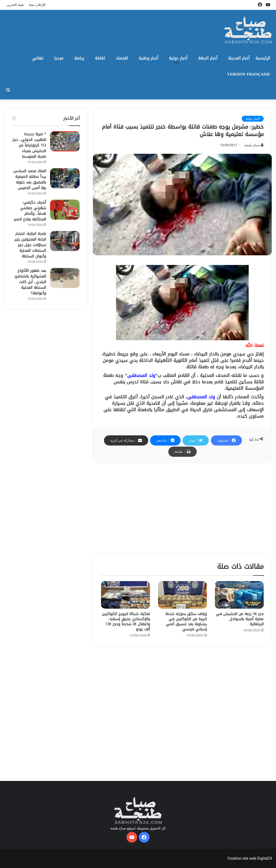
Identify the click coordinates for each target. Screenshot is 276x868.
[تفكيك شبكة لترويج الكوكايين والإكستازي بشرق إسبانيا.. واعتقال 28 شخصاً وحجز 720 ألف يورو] (125, 595)
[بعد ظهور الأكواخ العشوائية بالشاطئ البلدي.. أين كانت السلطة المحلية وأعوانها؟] (65, 278)
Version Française (249, 74)
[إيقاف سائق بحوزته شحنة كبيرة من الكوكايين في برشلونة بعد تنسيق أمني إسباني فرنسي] (182, 595)
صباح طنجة (252, 145)
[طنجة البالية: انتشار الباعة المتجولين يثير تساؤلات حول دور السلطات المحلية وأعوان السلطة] (65, 241)
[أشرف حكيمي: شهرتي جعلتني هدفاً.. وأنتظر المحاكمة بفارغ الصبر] (65, 210)
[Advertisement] (182, 508)
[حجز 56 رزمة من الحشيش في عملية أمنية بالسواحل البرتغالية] (239, 595)
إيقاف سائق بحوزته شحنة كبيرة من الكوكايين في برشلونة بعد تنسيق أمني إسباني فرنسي (186, 622)
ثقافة (100, 58)
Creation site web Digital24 (250, 858)
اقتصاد (122, 58)
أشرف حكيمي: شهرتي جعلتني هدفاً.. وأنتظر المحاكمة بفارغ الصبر (30, 211)
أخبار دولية (178, 58)
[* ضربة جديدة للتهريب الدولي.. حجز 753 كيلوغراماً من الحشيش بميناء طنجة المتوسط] (65, 141)
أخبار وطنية (148, 58)
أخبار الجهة (208, 58)
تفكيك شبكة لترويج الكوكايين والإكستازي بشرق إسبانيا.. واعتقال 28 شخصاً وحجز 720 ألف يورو (126, 622)
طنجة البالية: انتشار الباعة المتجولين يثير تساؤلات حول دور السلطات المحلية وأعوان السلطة (30, 245)
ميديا (59, 58)
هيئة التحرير (15, 5)
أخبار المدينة (239, 58)
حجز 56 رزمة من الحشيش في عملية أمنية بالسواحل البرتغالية (240, 619)
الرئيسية (263, 58)
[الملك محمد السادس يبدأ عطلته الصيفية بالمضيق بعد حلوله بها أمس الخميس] (65, 178)
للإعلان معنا (37, 5)
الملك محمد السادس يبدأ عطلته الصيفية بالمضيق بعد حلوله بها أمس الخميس (30, 179)
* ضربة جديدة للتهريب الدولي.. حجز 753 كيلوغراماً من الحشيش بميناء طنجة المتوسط (29, 145)
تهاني (38, 58)
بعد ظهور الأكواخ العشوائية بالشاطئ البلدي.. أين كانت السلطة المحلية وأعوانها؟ (30, 282)
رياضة (79, 58)
